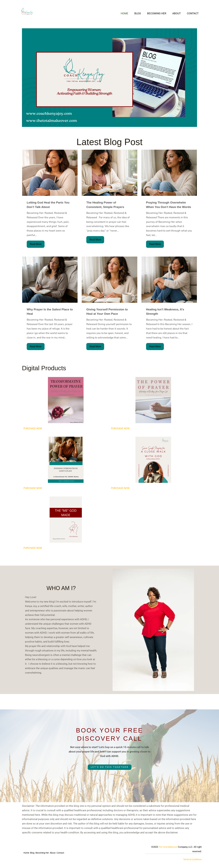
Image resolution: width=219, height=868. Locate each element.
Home (129, 13)
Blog (141, 13)
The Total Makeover (167, 848)
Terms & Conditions (192, 860)
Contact (193, 13)
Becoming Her (159, 13)
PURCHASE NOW (33, 429)
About (178, 13)
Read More (36, 244)
